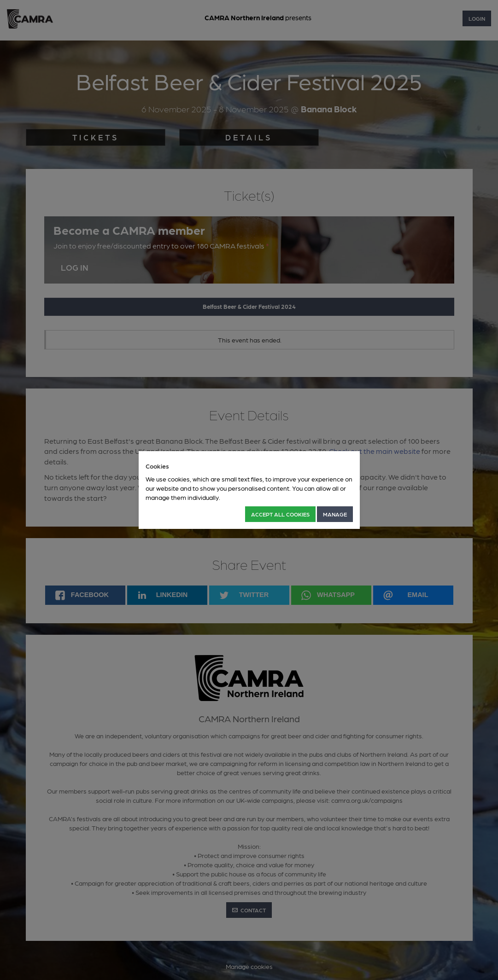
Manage (335, 514)
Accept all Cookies (280, 514)
